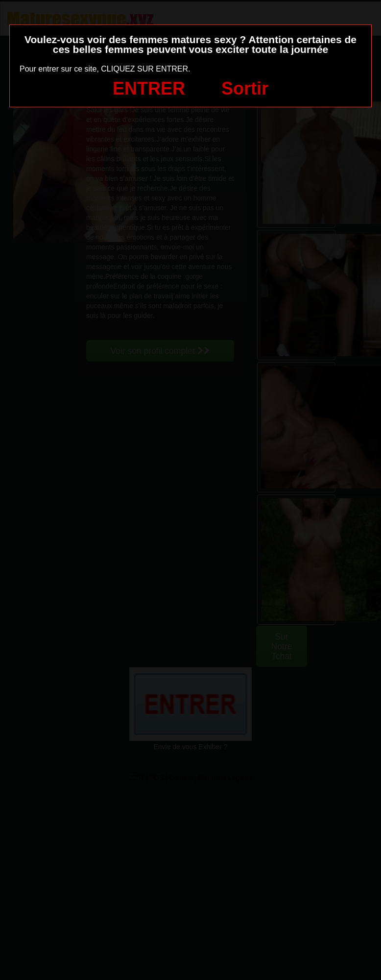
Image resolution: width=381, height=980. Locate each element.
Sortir (245, 88)
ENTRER (149, 88)
